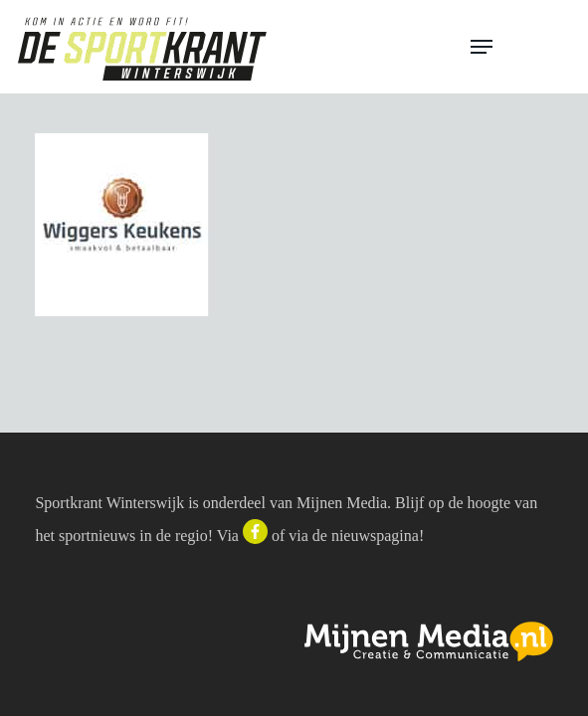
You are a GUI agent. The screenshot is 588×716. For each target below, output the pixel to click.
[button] (520, 47)
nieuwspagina (375, 536)
